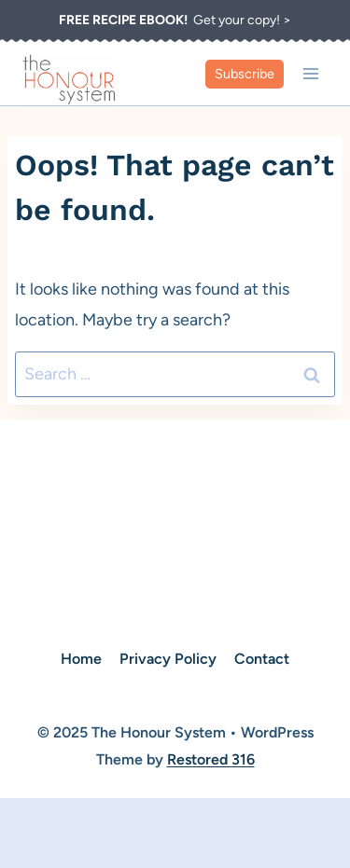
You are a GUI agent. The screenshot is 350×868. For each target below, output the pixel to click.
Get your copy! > (175, 20)
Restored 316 (211, 759)
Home (81, 659)
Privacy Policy (168, 659)
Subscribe (245, 74)
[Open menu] (310, 73)
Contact (262, 659)
